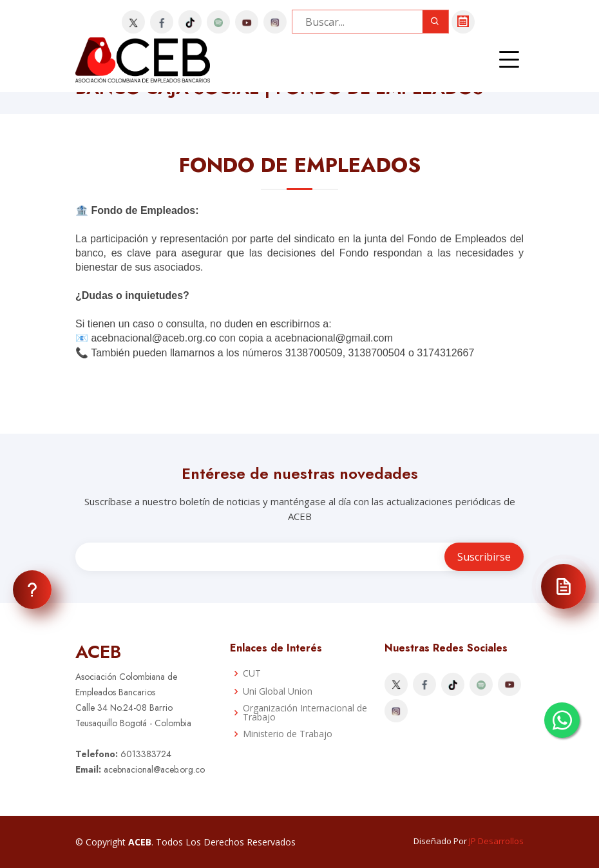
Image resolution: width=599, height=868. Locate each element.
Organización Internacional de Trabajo (305, 713)
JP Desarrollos (496, 841)
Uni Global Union (278, 691)
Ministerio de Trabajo (288, 734)
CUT (252, 673)
